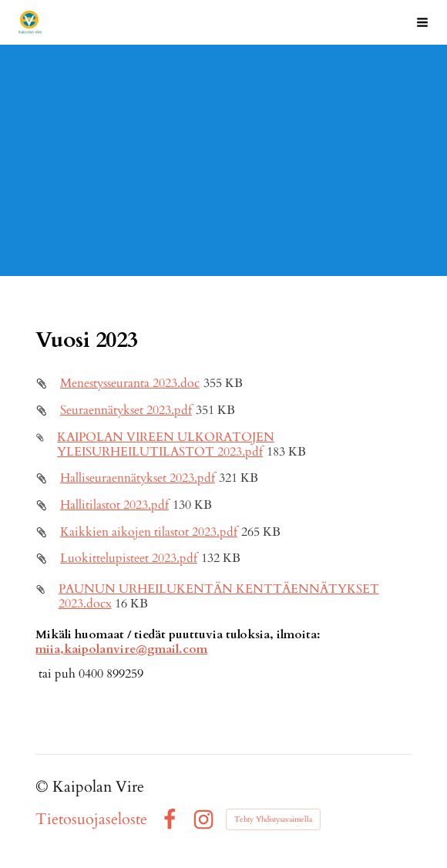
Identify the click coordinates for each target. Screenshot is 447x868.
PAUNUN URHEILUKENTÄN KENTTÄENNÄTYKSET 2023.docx (219, 597)
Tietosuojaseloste (91, 819)
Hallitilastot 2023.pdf (114, 505)
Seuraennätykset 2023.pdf (126, 410)
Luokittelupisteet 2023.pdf (129, 558)
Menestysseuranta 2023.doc (130, 384)
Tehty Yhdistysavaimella (273, 819)
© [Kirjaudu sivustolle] (44, 787)
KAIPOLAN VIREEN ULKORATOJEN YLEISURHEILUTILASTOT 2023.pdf (166, 445)
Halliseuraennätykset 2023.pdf (138, 478)
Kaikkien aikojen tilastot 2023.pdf (149, 532)
